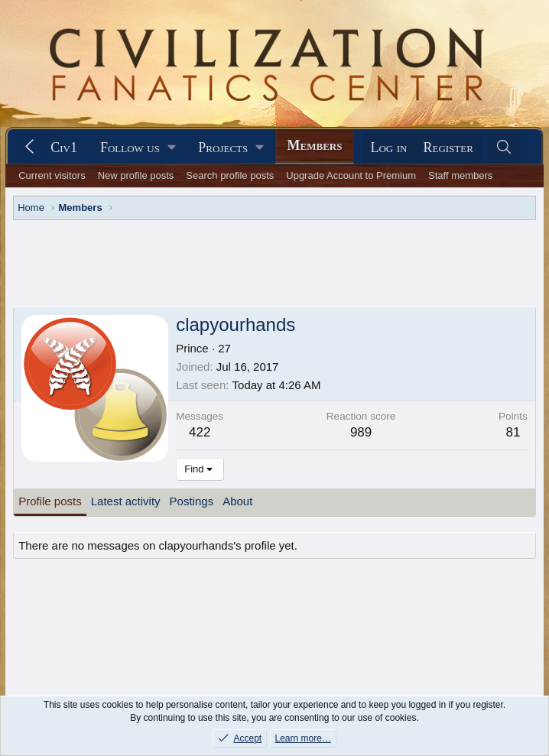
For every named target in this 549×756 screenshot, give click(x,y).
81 (513, 388)
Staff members (460, 175)
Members (315, 145)
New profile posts (136, 175)
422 (200, 388)
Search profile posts (230, 175)
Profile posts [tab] (50, 457)
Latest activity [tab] (126, 457)
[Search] (504, 148)
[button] (138, 148)
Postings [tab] (192, 457)
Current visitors (52, 175)
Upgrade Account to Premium (351, 175)
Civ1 (64, 148)
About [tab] (237, 457)
